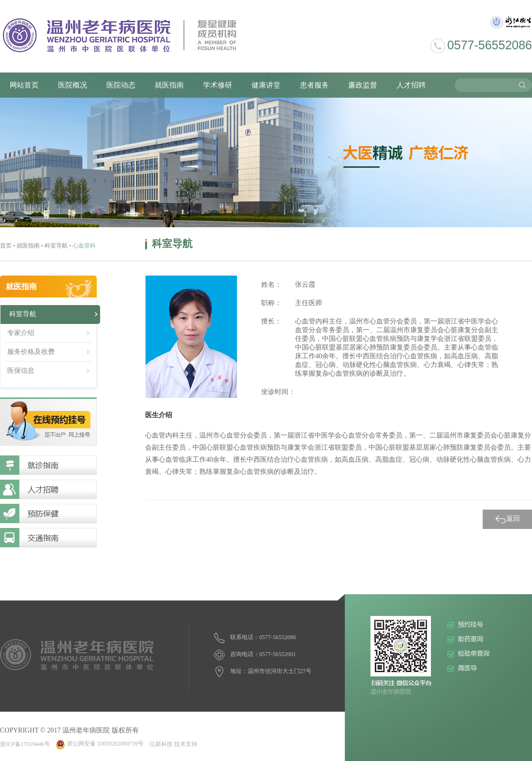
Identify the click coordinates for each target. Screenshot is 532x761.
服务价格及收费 (31, 352)
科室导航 (56, 246)
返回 (507, 519)
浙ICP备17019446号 (25, 744)
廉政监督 (363, 85)
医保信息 (21, 371)
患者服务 (314, 85)
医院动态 (121, 85)
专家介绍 (21, 333)
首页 (6, 246)
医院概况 (73, 85)
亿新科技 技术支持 (173, 744)
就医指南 (169, 85)
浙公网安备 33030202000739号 (100, 744)
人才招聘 (411, 85)
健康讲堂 (266, 85)
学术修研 (218, 85)
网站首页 (24, 85)
